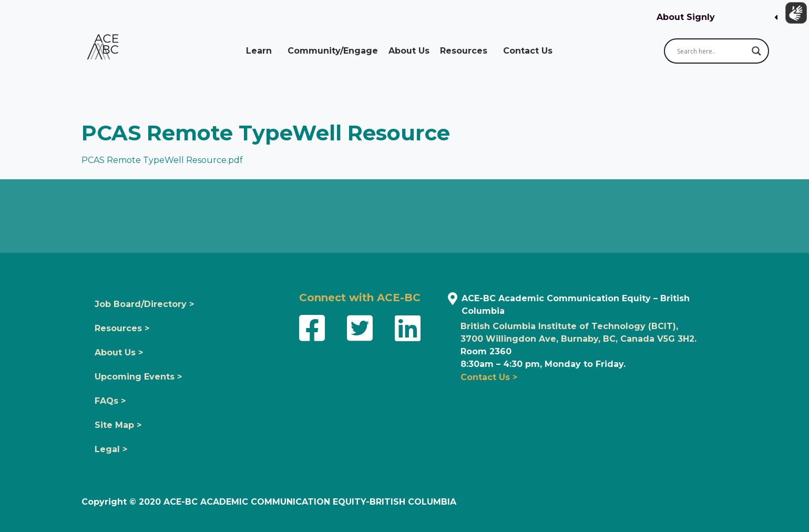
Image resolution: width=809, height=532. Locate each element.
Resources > (122, 328)
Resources (466, 51)
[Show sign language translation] (794, 15)
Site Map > (118, 425)
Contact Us (530, 51)
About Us (409, 51)
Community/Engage (333, 51)
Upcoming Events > (138, 377)
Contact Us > (489, 377)
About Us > (119, 352)
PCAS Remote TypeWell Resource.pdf (162, 160)
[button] (717, 18)
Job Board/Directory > (144, 304)
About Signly (686, 17)
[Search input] (712, 51)
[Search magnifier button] (756, 51)
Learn (262, 51)
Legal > (111, 449)
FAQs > (110, 401)
